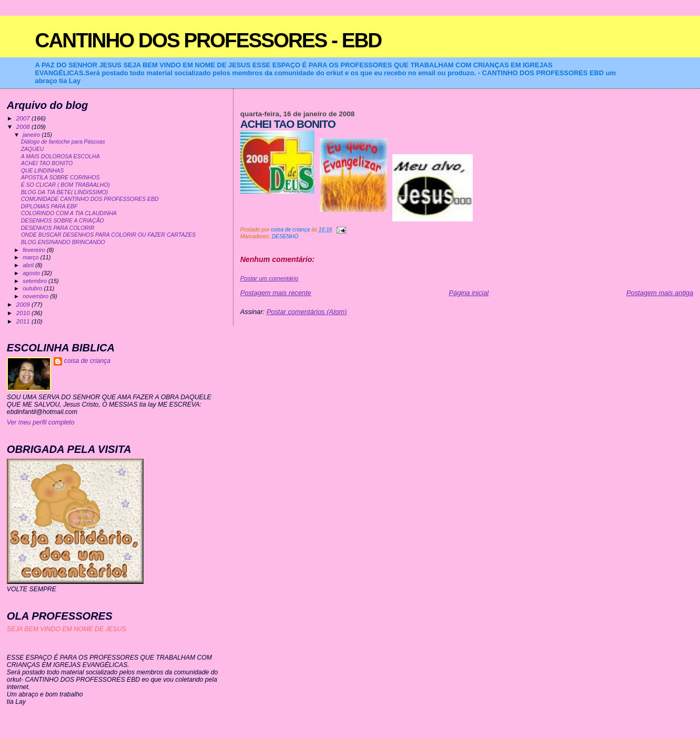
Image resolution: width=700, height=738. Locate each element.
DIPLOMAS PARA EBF (49, 206)
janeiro (32, 135)
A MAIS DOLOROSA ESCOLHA (60, 156)
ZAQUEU (33, 149)
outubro (33, 288)
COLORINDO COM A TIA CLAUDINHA (69, 213)
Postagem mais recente (276, 293)
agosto (32, 273)
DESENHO (285, 236)
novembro (36, 296)
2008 (24, 127)
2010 (24, 313)
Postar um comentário (270, 278)
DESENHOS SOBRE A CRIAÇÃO (63, 221)
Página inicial (469, 293)
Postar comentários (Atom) (307, 312)
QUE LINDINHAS (42, 171)
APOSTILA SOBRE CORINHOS (60, 178)
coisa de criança (87, 361)
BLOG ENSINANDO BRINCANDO (63, 242)
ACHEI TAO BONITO (47, 163)
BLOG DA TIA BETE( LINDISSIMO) (65, 192)
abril (29, 265)
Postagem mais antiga (660, 293)
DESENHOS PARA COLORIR (58, 228)
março (32, 257)
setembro (35, 281)
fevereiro (35, 250)
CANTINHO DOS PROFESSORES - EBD (209, 40)
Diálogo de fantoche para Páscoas (63, 142)
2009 (24, 304)
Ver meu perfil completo (41, 422)
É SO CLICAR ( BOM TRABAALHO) (65, 185)
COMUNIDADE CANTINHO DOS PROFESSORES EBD (90, 199)
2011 (24, 321)
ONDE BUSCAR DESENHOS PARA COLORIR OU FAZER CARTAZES (108, 235)
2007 (24, 118)
